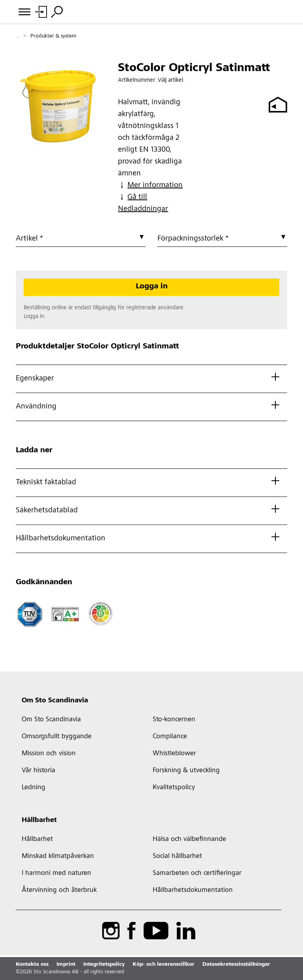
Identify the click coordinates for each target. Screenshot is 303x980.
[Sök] (57, 12)
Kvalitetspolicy (174, 788)
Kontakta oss (32, 965)
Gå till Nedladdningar (143, 203)
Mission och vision (49, 754)
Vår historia (38, 771)
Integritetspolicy (104, 965)
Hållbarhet (39, 820)
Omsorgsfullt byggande (57, 737)
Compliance (170, 737)
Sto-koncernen (174, 720)
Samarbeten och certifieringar (197, 873)
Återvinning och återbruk (59, 890)
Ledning (34, 788)
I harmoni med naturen (56, 873)
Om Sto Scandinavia (55, 701)
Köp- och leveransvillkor (164, 965)
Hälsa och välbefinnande (189, 839)
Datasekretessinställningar (236, 965)
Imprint (66, 965)
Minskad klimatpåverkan (58, 856)
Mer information (150, 185)
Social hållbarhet (177, 856)
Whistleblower (174, 754)
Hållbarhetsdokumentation (193, 890)
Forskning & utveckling (186, 771)
